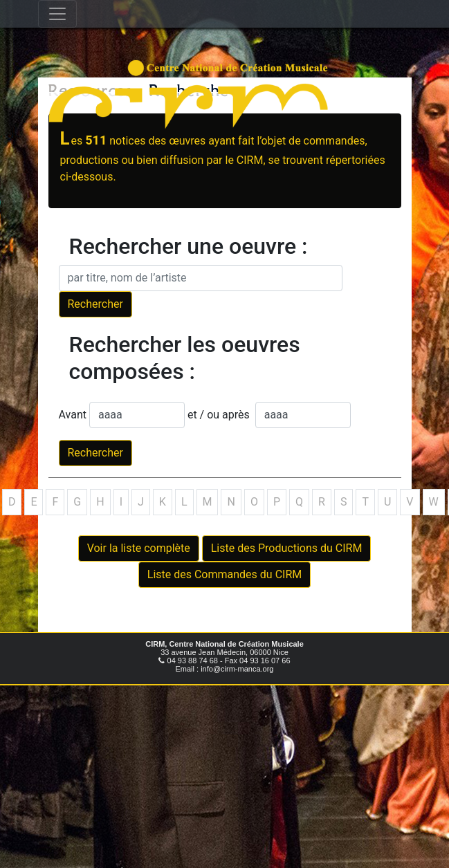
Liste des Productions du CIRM (287, 548)
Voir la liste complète (139, 548)
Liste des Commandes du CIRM (224, 574)
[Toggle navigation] (57, 14)
